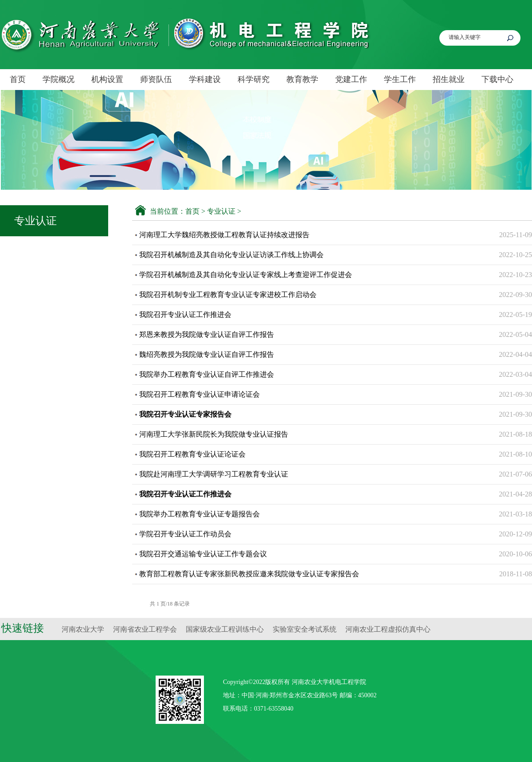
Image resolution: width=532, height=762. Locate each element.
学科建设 (205, 79)
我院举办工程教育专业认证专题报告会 (199, 514)
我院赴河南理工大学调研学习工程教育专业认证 (214, 474)
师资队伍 (156, 79)
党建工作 (351, 79)
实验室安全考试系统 (305, 629)
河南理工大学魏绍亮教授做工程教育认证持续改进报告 (224, 235)
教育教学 (302, 79)
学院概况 (59, 79)
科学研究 (254, 79)
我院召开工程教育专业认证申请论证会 (199, 394)
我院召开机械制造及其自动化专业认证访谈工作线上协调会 (231, 255)
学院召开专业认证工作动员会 (185, 534)
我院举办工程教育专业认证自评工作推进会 (207, 374)
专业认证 (221, 211)
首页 (18, 79)
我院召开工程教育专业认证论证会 (192, 454)
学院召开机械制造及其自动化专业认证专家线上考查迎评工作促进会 (246, 275)
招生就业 (449, 79)
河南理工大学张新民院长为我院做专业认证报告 (214, 434)
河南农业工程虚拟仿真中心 (388, 629)
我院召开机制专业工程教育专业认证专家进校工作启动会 (228, 295)
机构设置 (107, 79)
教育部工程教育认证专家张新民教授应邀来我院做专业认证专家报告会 (249, 574)
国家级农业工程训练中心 (225, 629)
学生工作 (400, 79)
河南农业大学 (83, 629)
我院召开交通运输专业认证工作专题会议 (203, 554)
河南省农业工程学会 (145, 629)
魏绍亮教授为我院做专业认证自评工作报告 (207, 354)
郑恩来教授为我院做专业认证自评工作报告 (207, 334)
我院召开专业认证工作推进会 (185, 315)
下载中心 (497, 79)
